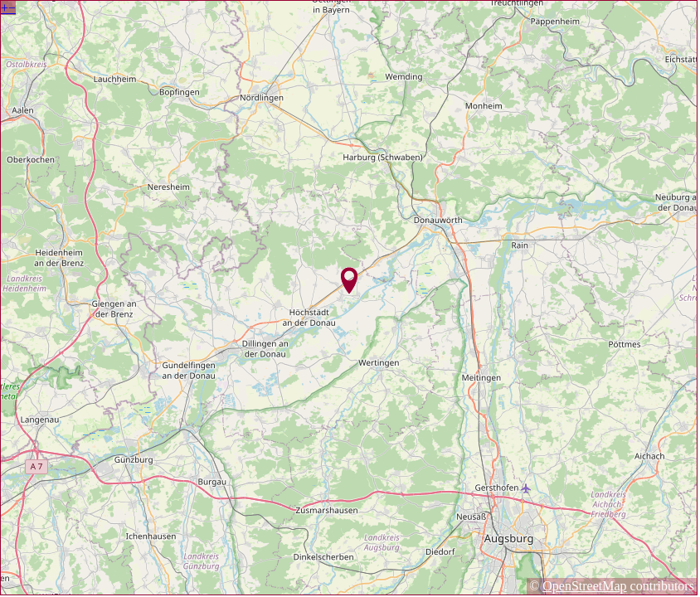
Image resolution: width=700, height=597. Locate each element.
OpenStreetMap (584, 586)
